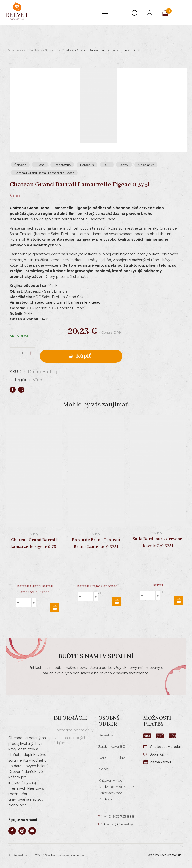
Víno (38, 380)
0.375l (124, 165)
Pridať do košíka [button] (55, 607)
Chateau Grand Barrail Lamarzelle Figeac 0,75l (34, 543)
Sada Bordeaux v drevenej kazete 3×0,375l (158, 542)
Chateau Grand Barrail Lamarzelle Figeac (44, 173)
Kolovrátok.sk (170, 855)
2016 (107, 165)
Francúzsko (62, 165)
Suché (40, 165)
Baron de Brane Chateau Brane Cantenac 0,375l (96, 543)
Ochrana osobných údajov (70, 740)
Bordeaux (87, 165)
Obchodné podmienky (73, 730)
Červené (20, 165)
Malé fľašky (146, 165)
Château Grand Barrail (31, 208)
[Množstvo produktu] (22, 353)
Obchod (50, 50)
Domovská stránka (23, 50)
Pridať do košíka (81, 356)
